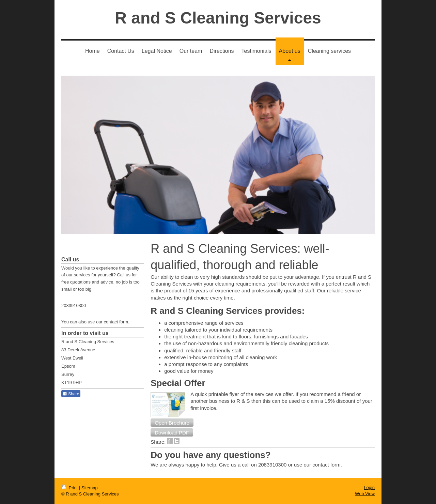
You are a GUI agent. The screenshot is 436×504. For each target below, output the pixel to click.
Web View (365, 494)
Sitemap (90, 488)
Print (70, 488)
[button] (172, 423)
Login (369, 487)
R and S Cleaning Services (218, 18)
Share (71, 394)
